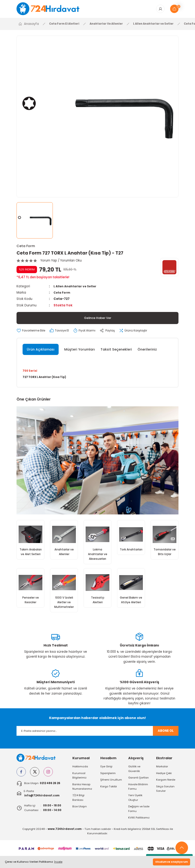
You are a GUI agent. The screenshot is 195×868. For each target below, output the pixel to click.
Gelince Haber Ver (97, 320)
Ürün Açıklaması (41, 351)
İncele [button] (58, 862)
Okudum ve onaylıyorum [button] (171, 862)
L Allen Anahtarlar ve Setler (76, 288)
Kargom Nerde (166, 784)
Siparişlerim (108, 777)
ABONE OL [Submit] (166, 735)
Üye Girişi (106, 770)
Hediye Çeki (164, 777)
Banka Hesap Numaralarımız (82, 790)
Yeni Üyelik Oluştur (135, 801)
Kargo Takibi (109, 790)
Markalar (162, 770)
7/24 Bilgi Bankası (78, 801)
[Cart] (174, 10)
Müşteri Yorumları (80, 351)
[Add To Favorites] (33, 332)
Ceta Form (26, 248)
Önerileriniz (147, 351)
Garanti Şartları (138, 782)
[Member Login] (160, 10)
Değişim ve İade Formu (139, 813)
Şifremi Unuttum (111, 784)
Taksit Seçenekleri (116, 351)
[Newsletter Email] (97, 735)
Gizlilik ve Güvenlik (134, 773)
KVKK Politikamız (139, 821)
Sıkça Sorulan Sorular (165, 792)
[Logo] (51, 10)
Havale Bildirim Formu (138, 790)
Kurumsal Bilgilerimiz (79, 779)
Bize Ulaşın (80, 810)
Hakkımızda (80, 770)
